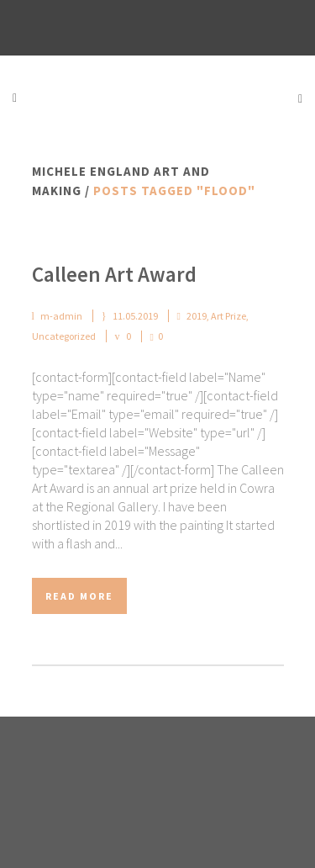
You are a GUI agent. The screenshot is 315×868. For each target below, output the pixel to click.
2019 (197, 316)
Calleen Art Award (114, 274)
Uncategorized (64, 336)
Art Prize (228, 316)
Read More (79, 596)
